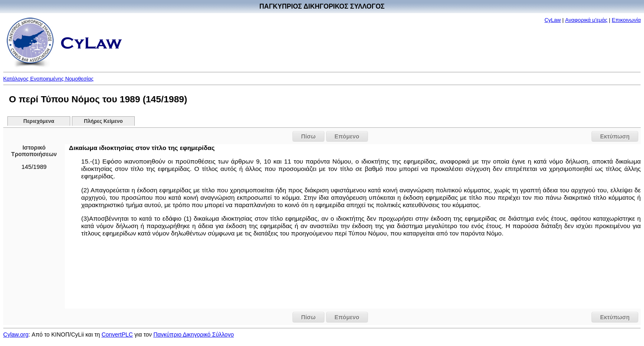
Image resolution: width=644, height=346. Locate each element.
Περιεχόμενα (39, 121)
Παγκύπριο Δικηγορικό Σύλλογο (193, 334)
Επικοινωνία (627, 20)
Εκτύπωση (615, 136)
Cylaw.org (16, 334)
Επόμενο (347, 136)
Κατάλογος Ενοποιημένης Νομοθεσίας (48, 79)
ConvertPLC (117, 334)
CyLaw (553, 20)
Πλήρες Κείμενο (103, 121)
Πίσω (308, 136)
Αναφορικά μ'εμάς (586, 20)
